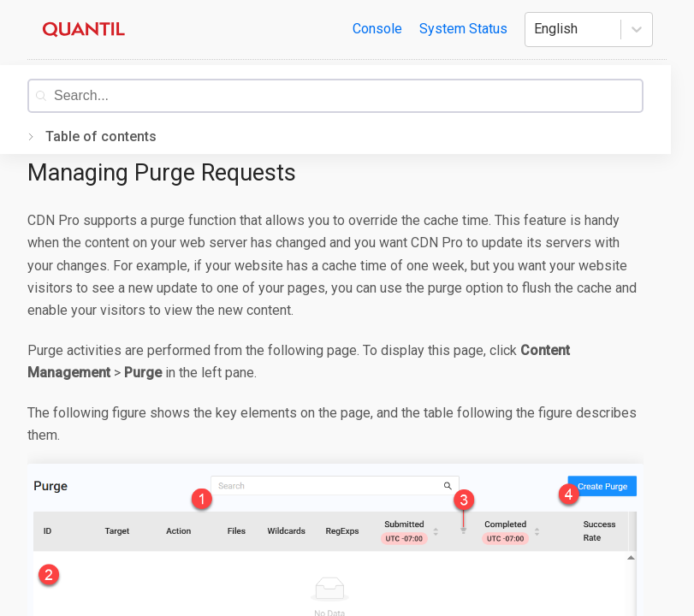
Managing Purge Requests (162, 173)
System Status (463, 29)
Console (377, 29)
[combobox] (348, 96)
